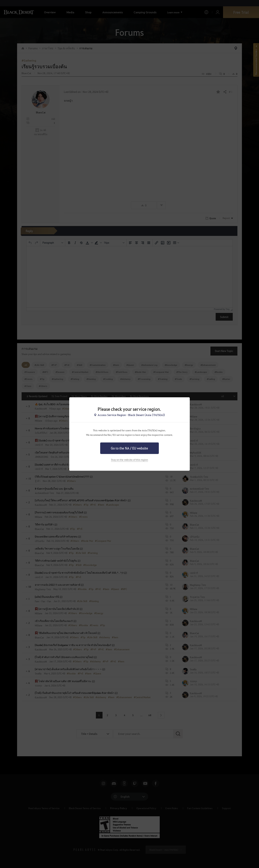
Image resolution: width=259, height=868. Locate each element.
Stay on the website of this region (129, 460)
